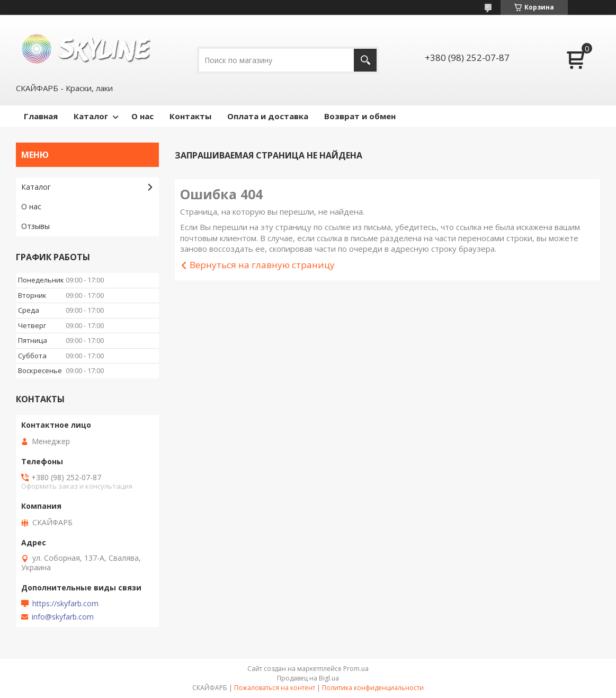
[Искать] (365, 60)
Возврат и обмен (360, 116)
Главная (41, 116)
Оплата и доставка (268, 116)
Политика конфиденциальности (373, 688)
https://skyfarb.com (65, 604)
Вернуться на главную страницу (262, 265)
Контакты (190, 116)
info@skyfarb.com (63, 617)
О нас (142, 116)
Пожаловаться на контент (275, 688)
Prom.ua (356, 669)
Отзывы (35, 226)
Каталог (91, 116)
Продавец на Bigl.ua (308, 678)
